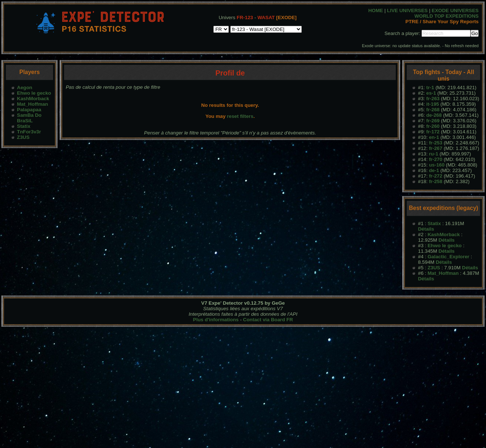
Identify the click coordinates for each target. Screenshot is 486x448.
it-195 (433, 104)
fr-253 (436, 143)
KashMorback (33, 99)
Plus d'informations (216, 320)
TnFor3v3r (29, 132)
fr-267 (436, 148)
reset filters (240, 116)
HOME (375, 10)
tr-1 (430, 87)
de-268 (434, 115)
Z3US (23, 137)
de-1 (434, 170)
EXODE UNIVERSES (455, 10)
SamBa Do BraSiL (29, 118)
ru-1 (433, 154)
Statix (24, 126)
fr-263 (433, 99)
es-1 (431, 93)
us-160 (437, 165)
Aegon (25, 87)
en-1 (434, 137)
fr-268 (433, 110)
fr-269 (433, 121)
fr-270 (436, 159)
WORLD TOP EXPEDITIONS (447, 16)
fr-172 (433, 132)
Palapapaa (29, 110)
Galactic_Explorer (448, 257)
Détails (426, 229)
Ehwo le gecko (34, 93)
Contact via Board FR (268, 320)
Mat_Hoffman (32, 104)
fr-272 (436, 176)
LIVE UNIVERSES (407, 10)
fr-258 (436, 181)
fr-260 (433, 126)
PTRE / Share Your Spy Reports (442, 22)
